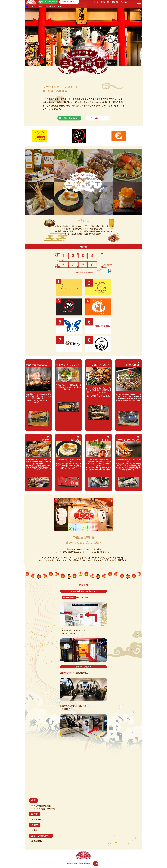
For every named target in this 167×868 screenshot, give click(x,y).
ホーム (29, 6)
